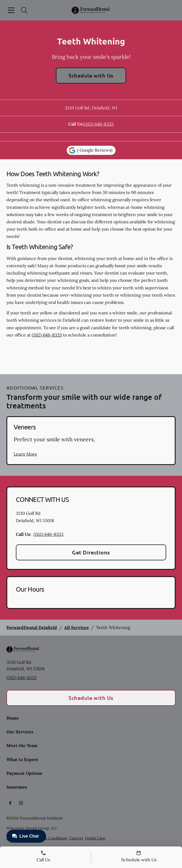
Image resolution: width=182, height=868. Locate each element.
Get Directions (91, 552)
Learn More (25, 454)
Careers (76, 838)
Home (13, 718)
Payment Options (24, 773)
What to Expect (22, 759)
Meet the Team (22, 745)
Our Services (20, 732)
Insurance (17, 787)
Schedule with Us (91, 75)
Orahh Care (95, 838)
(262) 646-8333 (99, 124)
